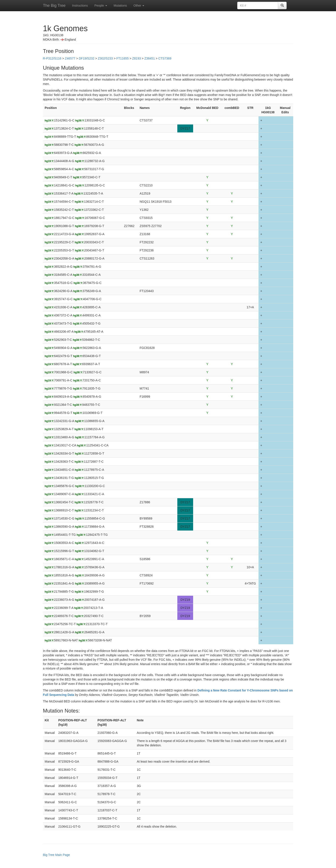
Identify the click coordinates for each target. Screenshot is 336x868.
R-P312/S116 (52, 58)
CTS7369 (165, 58)
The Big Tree (54, 5)
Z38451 (150, 58)
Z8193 (137, 58)
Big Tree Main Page (57, 855)
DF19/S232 (87, 58)
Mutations (120, 5)
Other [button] (139, 5)
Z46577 (70, 58)
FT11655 (122, 58)
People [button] (101, 5)
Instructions (80, 5)
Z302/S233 (105, 58)
